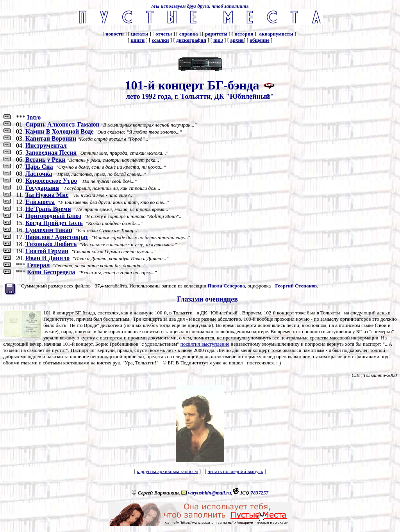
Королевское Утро (51, 181)
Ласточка (39, 174)
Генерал (38, 265)
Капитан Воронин (51, 138)
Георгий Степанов (296, 286)
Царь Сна (39, 167)
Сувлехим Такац (49, 230)
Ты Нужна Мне (47, 195)
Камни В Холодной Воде (60, 131)
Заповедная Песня (51, 153)
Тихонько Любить (51, 244)
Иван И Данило (47, 258)
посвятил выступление (205, 344)
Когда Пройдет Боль (54, 223)
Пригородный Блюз (53, 216)
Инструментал (46, 145)
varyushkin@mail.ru (209, 493)
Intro (34, 117)
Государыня (42, 188)
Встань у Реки (46, 160)
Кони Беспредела (51, 272)
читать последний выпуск (235, 471)
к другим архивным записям (167, 471)
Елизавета (40, 202)
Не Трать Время (48, 209)
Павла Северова (226, 286)
